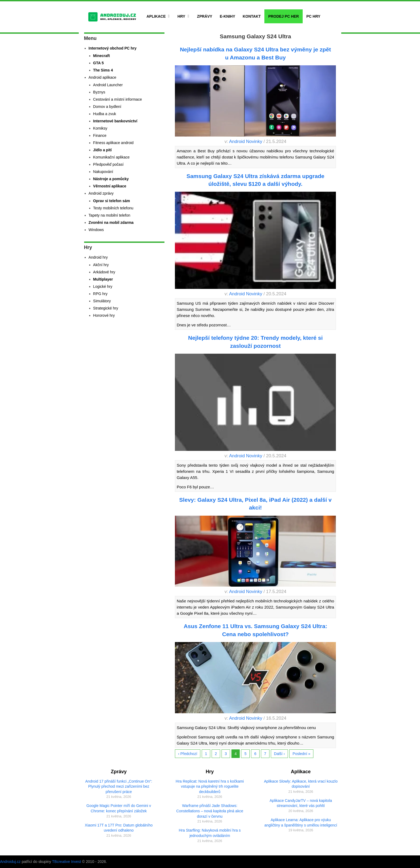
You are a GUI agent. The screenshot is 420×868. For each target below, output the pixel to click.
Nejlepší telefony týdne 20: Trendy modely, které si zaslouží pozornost (255, 342)
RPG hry (100, 294)
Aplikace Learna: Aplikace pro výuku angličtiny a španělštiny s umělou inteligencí (301, 822)
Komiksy (100, 128)
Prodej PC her (283, 16)
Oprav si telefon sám (112, 201)
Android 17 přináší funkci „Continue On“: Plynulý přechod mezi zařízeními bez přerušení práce (119, 786)
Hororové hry (104, 315)
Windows (96, 230)
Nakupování (103, 172)
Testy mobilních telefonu (113, 208)
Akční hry (101, 265)
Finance (100, 135)
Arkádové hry (104, 272)
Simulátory (102, 301)
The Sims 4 (103, 70)
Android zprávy (101, 193)
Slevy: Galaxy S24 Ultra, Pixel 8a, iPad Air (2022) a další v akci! (255, 504)
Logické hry (103, 286)
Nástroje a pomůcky (111, 179)
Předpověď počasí (108, 164)
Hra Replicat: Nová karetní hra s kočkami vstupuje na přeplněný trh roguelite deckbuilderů (210, 786)
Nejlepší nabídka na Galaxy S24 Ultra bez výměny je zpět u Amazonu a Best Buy (256, 53)
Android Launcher (108, 85)
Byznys (99, 92)
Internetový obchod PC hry (113, 48)
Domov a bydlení (107, 107)
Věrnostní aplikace (110, 186)
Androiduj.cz (10, 862)
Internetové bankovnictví (115, 121)
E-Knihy (227, 16)
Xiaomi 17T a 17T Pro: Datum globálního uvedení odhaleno (119, 828)
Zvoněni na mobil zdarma (111, 222)
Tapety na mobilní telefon (110, 215)
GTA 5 (99, 63)
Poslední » (301, 754)
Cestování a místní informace (118, 99)
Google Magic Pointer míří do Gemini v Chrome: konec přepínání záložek (119, 808)
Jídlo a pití (102, 150)
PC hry (313, 16)
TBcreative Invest (66, 862)
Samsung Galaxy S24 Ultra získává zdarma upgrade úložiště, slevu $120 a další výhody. (255, 180)
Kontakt (252, 16)
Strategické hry (106, 308)
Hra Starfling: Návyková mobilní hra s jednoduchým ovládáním (210, 833)
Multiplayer (103, 279)
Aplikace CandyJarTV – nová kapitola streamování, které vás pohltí (301, 803)
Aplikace (156, 16)
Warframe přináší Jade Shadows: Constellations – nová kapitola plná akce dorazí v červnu (210, 811)
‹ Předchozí (188, 754)
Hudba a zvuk (105, 114)
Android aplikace (103, 77)
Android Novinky (246, 141)
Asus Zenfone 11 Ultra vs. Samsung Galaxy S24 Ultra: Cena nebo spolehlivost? (256, 630)
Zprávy (205, 16)
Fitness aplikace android (113, 143)
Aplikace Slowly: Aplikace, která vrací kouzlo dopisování (301, 784)
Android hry (98, 257)
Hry (181, 16)
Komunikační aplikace (111, 157)
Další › (279, 754)
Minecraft (102, 56)
